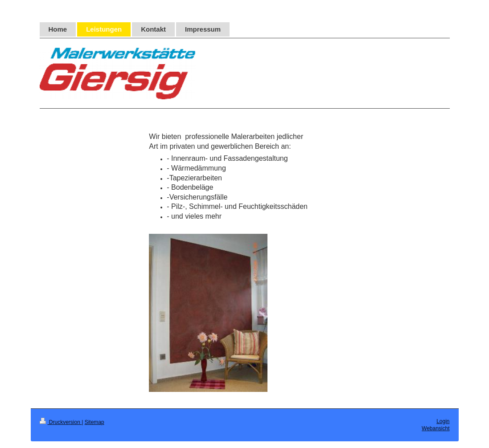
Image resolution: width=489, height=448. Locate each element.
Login (443, 421)
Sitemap (95, 422)
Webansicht (436, 428)
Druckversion (61, 422)
